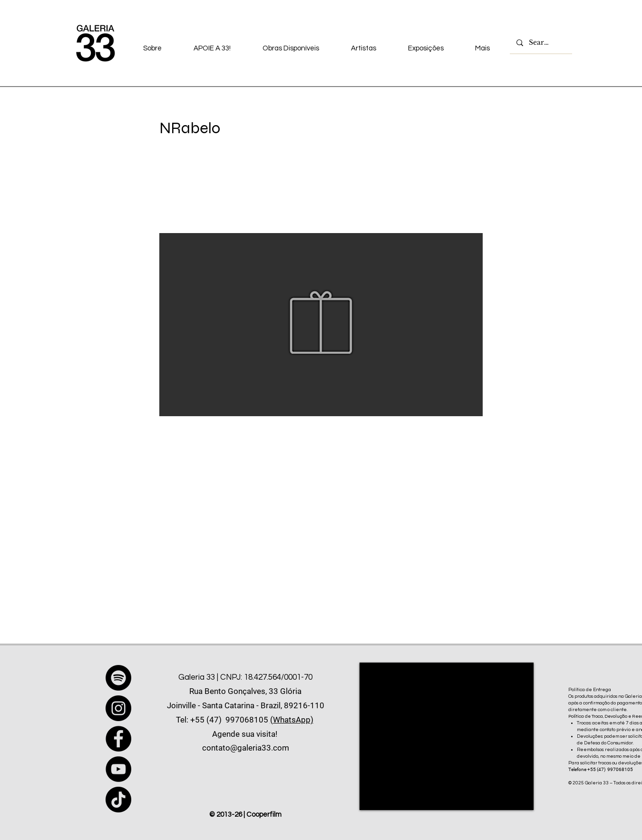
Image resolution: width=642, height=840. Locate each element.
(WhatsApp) (292, 720)
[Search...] (540, 43)
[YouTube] (118, 769)
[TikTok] (118, 800)
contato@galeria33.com (246, 748)
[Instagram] (118, 708)
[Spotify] (118, 678)
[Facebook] (118, 739)
